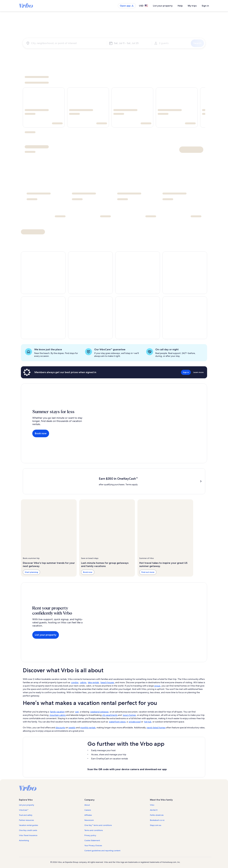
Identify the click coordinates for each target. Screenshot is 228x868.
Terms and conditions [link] (94, 830)
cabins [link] (83, 682)
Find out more (148, 572)
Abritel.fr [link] (154, 810)
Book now (41, 433)
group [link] (157, 686)
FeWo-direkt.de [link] (157, 815)
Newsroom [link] (89, 820)
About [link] (87, 805)
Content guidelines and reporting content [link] (102, 851)
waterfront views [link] (117, 722)
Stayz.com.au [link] (156, 825)
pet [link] (77, 712)
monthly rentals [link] (88, 728)
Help (180, 6)
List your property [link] (27, 805)
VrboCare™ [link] (24, 810)
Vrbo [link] (152, 805)
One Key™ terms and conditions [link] (98, 825)
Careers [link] (88, 810)
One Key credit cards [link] (28, 830)
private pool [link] (135, 722)
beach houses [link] (107, 682)
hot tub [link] (148, 722)
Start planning (31, 572)
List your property (163, 6)
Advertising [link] (24, 840)
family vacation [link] (57, 712)
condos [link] (75, 682)
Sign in (205, 6)
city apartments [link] (110, 715)
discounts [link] (60, 728)
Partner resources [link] (26, 820)
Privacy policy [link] (90, 835)
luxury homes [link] (129, 715)
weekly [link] (72, 728)
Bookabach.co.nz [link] (157, 820)
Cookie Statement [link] (92, 840)
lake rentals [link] (93, 682)
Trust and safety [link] (26, 815)
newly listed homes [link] (156, 728)
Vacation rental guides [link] (28, 825)
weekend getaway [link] (99, 712)
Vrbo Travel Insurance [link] (28, 835)
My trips (192, 6)
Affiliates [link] (88, 815)
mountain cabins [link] (58, 715)
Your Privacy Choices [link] (93, 846)
